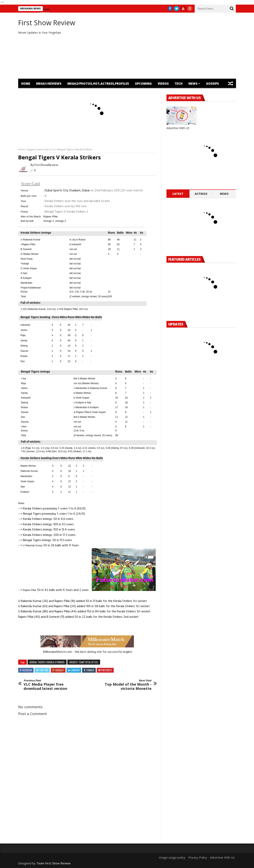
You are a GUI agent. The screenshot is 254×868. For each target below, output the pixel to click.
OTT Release (55, 93)
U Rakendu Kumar (30, 240)
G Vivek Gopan (29, 268)
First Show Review (47, 23)
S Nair (24, 273)
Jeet (24, 427)
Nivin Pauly (27, 259)
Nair (89, 403)
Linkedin (75, 670)
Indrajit (25, 264)
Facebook (27, 670)
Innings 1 (49, 221)
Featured (29, 93)
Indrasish (76, 244)
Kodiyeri (80, 403)
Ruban (82, 240)
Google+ (60, 670)
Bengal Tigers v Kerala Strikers (47, 662)
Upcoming (143, 83)
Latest (178, 194)
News (193, 83)
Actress (201, 194)
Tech (179, 83)
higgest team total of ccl (41, 149)
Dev (23, 361)
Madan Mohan (88, 379)
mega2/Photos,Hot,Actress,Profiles (98, 83)
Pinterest (107, 670)
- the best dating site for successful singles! (102, 652)
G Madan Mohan (29, 254)
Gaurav (24, 351)
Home (26, 83)
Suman (25, 412)
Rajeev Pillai (51, 216)
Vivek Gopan (82, 398)
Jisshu (24, 330)
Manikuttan (26, 283)
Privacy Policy (198, 857)
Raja (23, 335)
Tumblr (90, 670)
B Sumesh (26, 249)
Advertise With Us (222, 857)
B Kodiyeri (26, 278)
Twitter (44, 670)
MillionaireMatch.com (57, 652)
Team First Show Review (53, 863)
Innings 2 (61, 221)
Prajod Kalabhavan (31, 288)
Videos (163, 83)
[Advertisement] (164, 46)
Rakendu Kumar (37, 309)
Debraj (24, 346)
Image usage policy (172, 857)
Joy (74, 240)
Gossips (212, 83)
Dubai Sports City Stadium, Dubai (67, 191)
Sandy (24, 341)
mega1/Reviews (49, 83)
